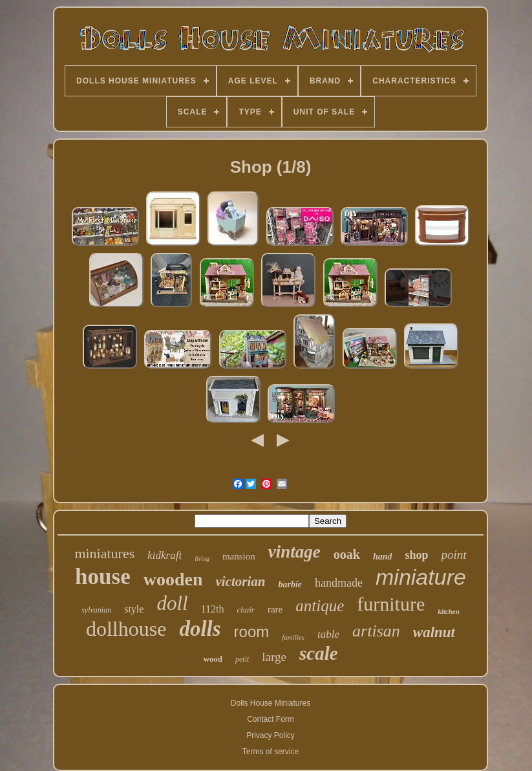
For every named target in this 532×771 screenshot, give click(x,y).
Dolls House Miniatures (271, 703)
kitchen (449, 611)
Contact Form (271, 719)
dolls (200, 629)
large (274, 657)
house (103, 577)
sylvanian (96, 610)
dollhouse (126, 629)
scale (319, 653)
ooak (347, 554)
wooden (173, 579)
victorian (241, 581)
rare (275, 609)
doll (172, 603)
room (252, 632)
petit (242, 659)
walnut (434, 632)
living (202, 559)
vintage (294, 552)
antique (320, 606)
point (454, 555)
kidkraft (165, 555)
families (293, 637)
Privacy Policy (271, 735)
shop (416, 555)
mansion (239, 556)
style (134, 609)
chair (245, 610)
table (328, 634)
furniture (391, 604)
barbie (291, 584)
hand (383, 557)
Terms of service (271, 752)
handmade (339, 583)
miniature (421, 577)
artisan (376, 631)
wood (213, 659)
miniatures (104, 553)
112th (213, 609)
